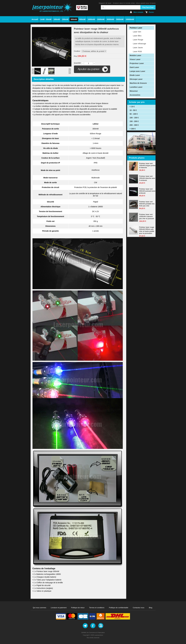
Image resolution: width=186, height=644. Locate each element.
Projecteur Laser (137, 63)
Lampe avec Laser (137, 71)
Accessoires (135, 95)
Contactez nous (139, 608)
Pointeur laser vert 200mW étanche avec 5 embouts (147, 178)
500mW (82, 19)
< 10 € (132, 107)
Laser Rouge (138, 40)
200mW (65, 19)
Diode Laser (135, 75)
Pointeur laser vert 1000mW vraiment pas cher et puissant (147, 216)
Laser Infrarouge (140, 44)
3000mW (110, 19)
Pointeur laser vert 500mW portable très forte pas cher (147, 204)
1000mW (91, 19)
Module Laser (136, 55)
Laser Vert (137, 32)
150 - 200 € (134, 121)
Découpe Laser (136, 79)
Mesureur (134, 91)
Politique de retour (78, 608)
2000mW (101, 19)
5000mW (120, 19)
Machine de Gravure (138, 83)
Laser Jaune (138, 48)
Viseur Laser (135, 59)
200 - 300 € (134, 125)
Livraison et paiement (59, 608)
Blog (151, 608)
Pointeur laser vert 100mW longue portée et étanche (147, 165)
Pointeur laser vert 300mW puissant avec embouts (147, 191)
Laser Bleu (137, 36)
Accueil (35, 19)
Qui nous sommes (40, 608)
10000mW (130, 19)
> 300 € (133, 129)
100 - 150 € (134, 118)
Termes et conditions (97, 608)
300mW (74, 19)
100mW (57, 19)
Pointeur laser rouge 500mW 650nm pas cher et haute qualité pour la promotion (147, 230)
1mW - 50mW (46, 19)
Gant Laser (134, 67)
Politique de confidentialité (119, 608)
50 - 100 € (134, 114)
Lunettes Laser (136, 87)
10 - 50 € (133, 110)
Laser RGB (137, 51)
